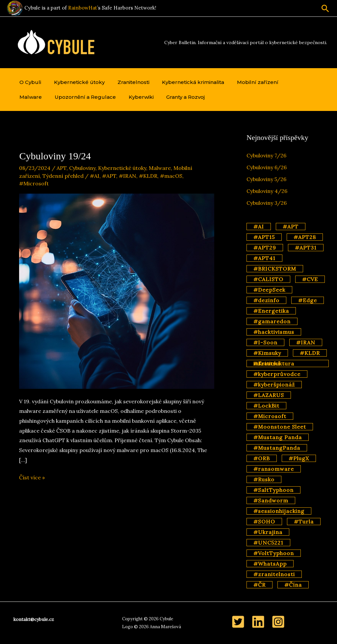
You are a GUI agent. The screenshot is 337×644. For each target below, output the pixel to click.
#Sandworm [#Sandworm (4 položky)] (271, 500)
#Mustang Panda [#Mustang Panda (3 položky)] (278, 437)
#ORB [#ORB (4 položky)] (262, 458)
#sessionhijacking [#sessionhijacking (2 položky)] (279, 511)
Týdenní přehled (63, 176)
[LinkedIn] (258, 622)
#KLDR (148, 176)
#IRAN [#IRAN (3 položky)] (306, 342)
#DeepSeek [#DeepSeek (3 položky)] (269, 290)
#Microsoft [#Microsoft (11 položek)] (270, 416)
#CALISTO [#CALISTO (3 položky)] (268, 279)
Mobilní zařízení (248, 82)
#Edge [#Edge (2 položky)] (308, 300)
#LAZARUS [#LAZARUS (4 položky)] (269, 395)
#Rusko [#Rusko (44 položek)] (264, 479)
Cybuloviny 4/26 (267, 191)
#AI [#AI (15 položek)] (259, 227)
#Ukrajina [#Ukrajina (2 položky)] (268, 532)
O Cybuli (29, 82)
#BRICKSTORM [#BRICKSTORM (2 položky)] (275, 269)
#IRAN (128, 176)
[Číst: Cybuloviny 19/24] (117, 290)
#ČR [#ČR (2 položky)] (259, 585)
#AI (95, 176)
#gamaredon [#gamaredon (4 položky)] (272, 321)
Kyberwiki (103, 97)
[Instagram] (278, 622)
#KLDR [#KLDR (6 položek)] (310, 353)
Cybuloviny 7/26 (266, 155)
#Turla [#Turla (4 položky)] (304, 522)
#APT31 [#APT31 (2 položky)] (306, 248)
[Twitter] (238, 622)
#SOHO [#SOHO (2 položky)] (264, 522)
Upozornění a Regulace (49, 97)
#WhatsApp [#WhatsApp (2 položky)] (270, 564)
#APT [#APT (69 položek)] (291, 227)
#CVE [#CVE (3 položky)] (310, 279)
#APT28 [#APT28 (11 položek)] (305, 237)
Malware (290, 82)
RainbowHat (83, 8)
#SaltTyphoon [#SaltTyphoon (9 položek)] (273, 490)
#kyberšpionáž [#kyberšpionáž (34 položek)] (274, 385)
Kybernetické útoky (76, 82)
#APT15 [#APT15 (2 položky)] (264, 237)
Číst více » (32, 478)
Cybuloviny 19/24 (55, 156)
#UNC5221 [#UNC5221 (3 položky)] (268, 543)
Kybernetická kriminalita (185, 82)
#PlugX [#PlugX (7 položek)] (299, 458)
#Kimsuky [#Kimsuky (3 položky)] (267, 353)
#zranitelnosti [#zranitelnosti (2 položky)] (274, 574)
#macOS (171, 176)
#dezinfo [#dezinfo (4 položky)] (266, 300)
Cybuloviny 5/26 (266, 179)
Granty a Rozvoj (145, 97)
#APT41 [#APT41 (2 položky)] (264, 258)
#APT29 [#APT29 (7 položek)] (265, 248)
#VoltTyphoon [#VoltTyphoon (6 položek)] (274, 553)
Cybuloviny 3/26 (267, 203)
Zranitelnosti (128, 82)
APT (62, 168)
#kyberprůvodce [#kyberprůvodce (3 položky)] (277, 374)
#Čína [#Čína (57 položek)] (293, 585)
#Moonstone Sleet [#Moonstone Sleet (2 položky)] (280, 427)
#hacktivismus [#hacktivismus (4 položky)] (274, 332)
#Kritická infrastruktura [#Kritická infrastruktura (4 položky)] (274, 363)
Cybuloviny (82, 168)
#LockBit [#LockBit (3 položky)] (266, 406)
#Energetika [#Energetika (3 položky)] (271, 311)
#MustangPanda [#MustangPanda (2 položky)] (277, 448)
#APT (109, 176)
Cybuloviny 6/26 (267, 167)
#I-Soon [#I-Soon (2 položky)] (265, 342)
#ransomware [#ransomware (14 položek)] (274, 469)
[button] (325, 8)
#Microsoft (34, 183)
